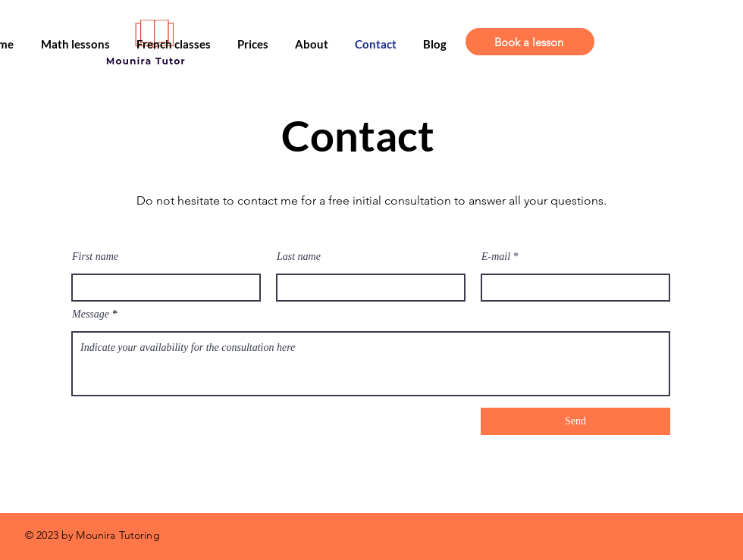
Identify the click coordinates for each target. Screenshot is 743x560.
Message (91, 314)
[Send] (575, 421)
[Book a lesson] (530, 42)
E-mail (496, 257)
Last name (299, 257)
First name (95, 257)
